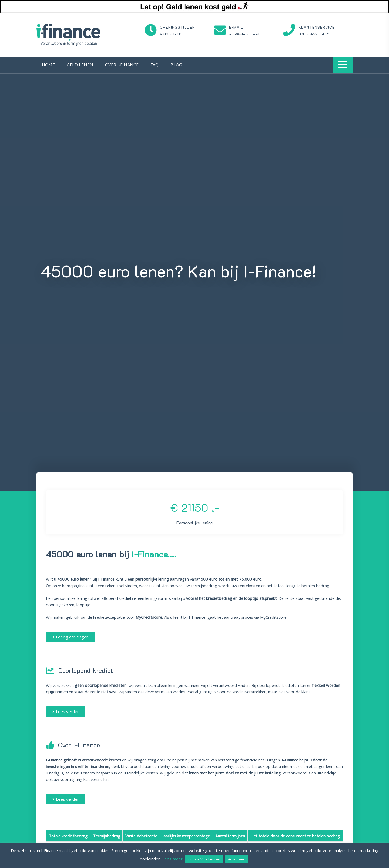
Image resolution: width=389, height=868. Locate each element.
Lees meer (172, 859)
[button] (71, 637)
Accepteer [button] (236, 859)
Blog (176, 65)
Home (48, 65)
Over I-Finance (122, 65)
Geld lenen (80, 65)
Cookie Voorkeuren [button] (204, 859)
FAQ (155, 65)
